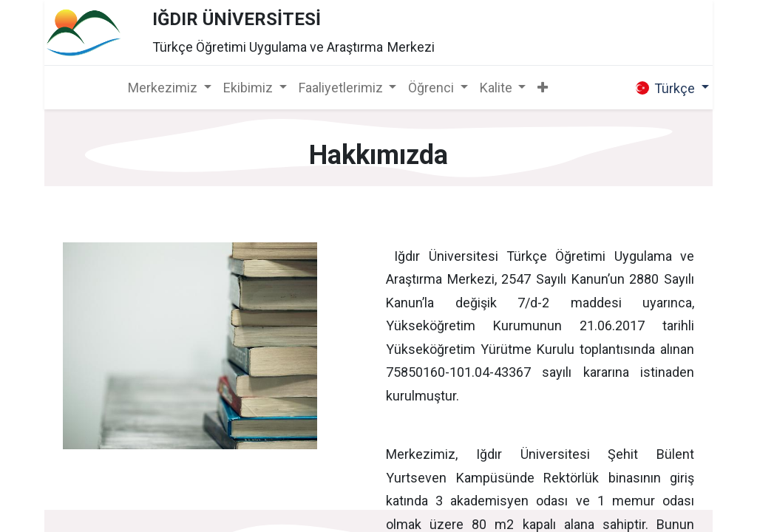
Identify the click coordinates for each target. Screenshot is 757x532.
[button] (543, 88)
